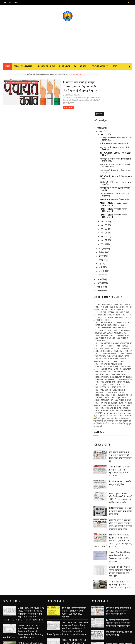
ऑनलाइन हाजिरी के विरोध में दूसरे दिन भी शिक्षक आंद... (116, 114)
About (10, 3)
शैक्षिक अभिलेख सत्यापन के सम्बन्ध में (114, 97)
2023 (99, 233)
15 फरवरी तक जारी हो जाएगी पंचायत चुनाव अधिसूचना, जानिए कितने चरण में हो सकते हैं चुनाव (63, 87)
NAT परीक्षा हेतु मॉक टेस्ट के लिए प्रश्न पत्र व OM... (116, 131)
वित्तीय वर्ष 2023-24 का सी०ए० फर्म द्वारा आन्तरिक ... (116, 137)
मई (100, 217)
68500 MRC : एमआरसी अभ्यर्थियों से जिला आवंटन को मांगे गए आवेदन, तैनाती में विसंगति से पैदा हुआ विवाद (74, 627)
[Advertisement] (67, 42)
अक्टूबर (102, 202)
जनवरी (102, 229)
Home (4, 3)
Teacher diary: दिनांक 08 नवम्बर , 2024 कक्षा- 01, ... (114, 164)
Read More (47, 106)
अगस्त (102, 210)
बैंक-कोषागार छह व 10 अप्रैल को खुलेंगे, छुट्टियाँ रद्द (120, 437)
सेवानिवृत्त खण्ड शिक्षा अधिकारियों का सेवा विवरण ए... (116, 93)
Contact (16, 3)
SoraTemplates (15, 641)
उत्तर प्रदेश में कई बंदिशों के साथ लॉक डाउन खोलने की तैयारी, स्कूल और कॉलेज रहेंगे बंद (120, 410)
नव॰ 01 (104, 198)
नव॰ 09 (104, 88)
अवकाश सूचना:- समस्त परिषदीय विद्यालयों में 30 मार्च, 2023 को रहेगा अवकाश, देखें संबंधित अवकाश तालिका (120, 452)
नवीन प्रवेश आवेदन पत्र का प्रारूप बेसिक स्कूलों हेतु (75, 612)
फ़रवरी (102, 225)
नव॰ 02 (104, 194)
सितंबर (102, 206)
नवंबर (101, 85)
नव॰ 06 (104, 179)
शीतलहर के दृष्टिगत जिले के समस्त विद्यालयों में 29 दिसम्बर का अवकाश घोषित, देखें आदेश (120, 511)
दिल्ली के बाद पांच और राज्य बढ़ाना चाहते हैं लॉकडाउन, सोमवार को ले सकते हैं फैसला (120, 538)
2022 (99, 237)
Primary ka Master (23, 67)
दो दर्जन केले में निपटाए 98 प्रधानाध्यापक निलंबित (115, 143)
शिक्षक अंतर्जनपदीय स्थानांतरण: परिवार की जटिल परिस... (115, 120)
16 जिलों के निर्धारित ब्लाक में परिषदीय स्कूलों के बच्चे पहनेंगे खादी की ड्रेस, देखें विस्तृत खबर (120, 425)
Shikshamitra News (46, 67)
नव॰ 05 (104, 183)
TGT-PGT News (81, 67)
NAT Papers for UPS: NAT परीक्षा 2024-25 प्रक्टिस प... (116, 108)
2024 (99, 82)
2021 (99, 241)
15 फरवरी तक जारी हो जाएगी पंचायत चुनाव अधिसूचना (21, 84)
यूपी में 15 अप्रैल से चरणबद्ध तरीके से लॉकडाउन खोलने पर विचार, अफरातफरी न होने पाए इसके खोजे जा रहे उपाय (120, 478)
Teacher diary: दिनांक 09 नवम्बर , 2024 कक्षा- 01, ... (114, 170)
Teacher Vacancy (100, 67)
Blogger (34, 641)
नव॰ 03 (104, 190)
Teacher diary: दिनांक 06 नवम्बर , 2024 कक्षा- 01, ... (114, 158)
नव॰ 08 (104, 175)
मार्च (101, 221)
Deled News (65, 67)
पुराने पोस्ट (85, 112)
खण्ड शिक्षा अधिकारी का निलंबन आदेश (115, 153)
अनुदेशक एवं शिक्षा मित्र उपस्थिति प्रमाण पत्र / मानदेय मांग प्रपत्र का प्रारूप (31, 629)
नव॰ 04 (104, 187)
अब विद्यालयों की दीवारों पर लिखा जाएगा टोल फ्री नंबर (115, 125)
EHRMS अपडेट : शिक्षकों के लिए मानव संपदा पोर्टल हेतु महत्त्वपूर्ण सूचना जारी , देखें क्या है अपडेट (30, 599)
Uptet (115, 67)
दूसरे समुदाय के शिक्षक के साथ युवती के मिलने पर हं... (115, 102)
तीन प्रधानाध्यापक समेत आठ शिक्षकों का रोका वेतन (115, 149)
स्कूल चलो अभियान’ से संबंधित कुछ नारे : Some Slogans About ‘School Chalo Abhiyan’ (74, 565)
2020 (99, 244)
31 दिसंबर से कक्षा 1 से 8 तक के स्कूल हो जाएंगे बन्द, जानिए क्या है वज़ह (120, 465)
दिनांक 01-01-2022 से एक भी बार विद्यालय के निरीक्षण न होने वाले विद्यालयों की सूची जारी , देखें (120, 525)
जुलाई (101, 214)
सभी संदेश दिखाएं (70, 75)
